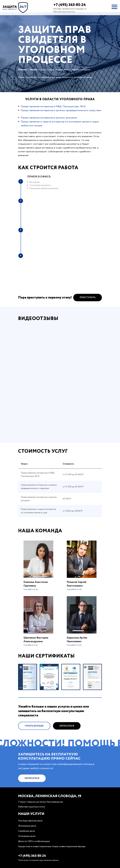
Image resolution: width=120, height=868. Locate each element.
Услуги (34, 70)
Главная (22, 70)
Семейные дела (26, 831)
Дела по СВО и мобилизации (34, 841)
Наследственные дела (30, 821)
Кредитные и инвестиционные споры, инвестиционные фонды (52, 846)
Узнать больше (34, 734)
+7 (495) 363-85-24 (70, 5)
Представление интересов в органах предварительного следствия (61, 110)
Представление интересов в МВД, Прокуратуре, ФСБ (53, 107)
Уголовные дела (27, 836)
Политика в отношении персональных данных (38, 860)
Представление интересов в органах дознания (49, 118)
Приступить (88, 306)
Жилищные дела (27, 826)
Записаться (67, 734)
